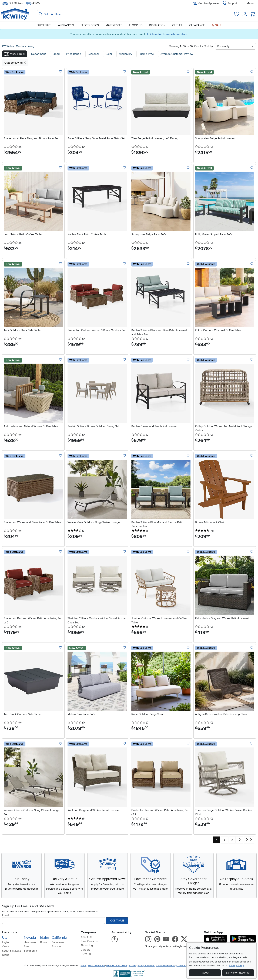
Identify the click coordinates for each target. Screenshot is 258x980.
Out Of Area (13, 3)
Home (83, 966)
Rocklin (56, 947)
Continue (117, 921)
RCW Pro (86, 954)
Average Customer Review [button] (177, 54)
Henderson (31, 942)
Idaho (45, 938)
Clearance (197, 25)
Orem (6, 947)
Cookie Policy (183, 966)
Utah (6, 938)
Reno (27, 947)
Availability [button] (125, 54)
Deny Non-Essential (238, 973)
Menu (248, 3)
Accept (205, 973)
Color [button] (109, 54)
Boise (44, 942)
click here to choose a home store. (167, 34)
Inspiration (157, 25)
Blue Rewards (89, 941)
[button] (14, 54)
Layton (6, 942)
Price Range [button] (74, 54)
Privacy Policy (236, 965)
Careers (85, 950)
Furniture (44, 25)
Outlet (177, 25)
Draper (6, 955)
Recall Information (96, 966)
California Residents (165, 966)
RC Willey (8, 46)
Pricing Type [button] (146, 54)
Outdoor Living (25, 46)
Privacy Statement (146, 966)
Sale (217, 25)
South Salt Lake (12, 951)
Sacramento (59, 942)
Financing (87, 945)
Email (5, 915)
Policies (132, 966)
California (59, 938)
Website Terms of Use (117, 966)
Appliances (66, 25)
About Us (86, 937)
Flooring (136, 25)
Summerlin (30, 951)
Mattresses (114, 25)
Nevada (30, 938)
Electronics (90, 25)
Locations (10, 932)
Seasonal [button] (93, 54)
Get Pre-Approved (207, 3)
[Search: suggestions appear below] (131, 14)
